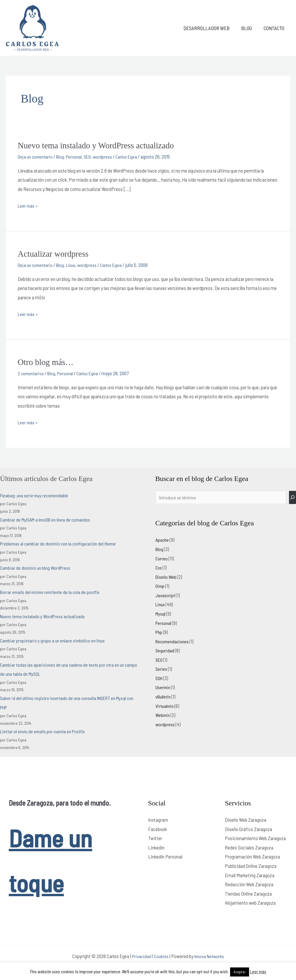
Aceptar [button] (240, 972)
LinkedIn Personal (165, 856)
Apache (163, 540)
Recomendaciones (173, 641)
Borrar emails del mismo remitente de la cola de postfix (52, 591)
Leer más (258, 972)
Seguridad (165, 650)
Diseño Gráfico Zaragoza (248, 828)
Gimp (160, 586)
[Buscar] (293, 497)
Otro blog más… (47, 361)
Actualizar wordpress (55, 253)
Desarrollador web (211, 28)
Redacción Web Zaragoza (249, 883)
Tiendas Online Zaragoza (248, 893)
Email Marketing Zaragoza (250, 874)
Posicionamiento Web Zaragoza (255, 837)
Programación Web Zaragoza (252, 856)
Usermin (163, 687)
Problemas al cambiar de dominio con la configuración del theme (61, 543)
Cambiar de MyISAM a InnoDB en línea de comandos (49, 519)
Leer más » (29, 205)
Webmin (163, 715)
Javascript (166, 595)
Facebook (157, 828)
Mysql (161, 613)
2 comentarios (32, 372)
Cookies (161, 955)
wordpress (108, 156)
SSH (160, 678)
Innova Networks (210, 955)
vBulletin (164, 696)
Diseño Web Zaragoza (246, 819)
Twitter (155, 837)
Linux (74, 264)
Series (162, 669)
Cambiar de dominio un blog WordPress (37, 567)
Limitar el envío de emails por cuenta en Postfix (45, 730)
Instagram (158, 819)
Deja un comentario (36, 156)
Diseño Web (167, 576)
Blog (249, 28)
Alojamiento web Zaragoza (250, 902)
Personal (78, 156)
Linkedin (156, 847)
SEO (92, 156)
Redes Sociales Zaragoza (249, 847)
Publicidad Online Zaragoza (251, 865)
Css (159, 567)
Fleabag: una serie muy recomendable (36, 494)
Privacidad (140, 955)
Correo (162, 558)
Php (159, 632)
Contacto (275, 28)
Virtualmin (165, 706)
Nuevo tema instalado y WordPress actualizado (100, 145)
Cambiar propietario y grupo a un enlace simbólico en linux (55, 640)
